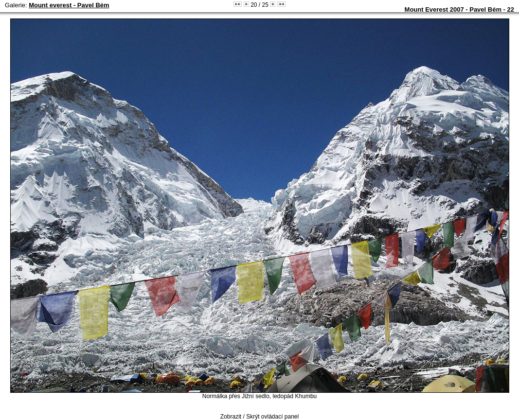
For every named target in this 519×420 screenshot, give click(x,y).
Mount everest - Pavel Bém (69, 5)
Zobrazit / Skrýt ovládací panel (259, 417)
